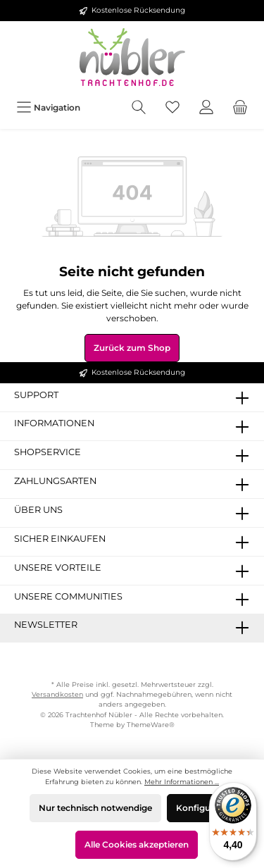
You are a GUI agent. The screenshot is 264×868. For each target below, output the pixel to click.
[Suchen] (139, 107)
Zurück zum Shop (132, 348)
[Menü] (48, 107)
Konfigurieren (206, 808)
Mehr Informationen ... (182, 782)
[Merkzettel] (172, 107)
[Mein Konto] (206, 107)
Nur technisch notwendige (95, 808)
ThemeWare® (151, 725)
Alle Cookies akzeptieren (137, 844)
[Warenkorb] (240, 107)
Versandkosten (57, 694)
